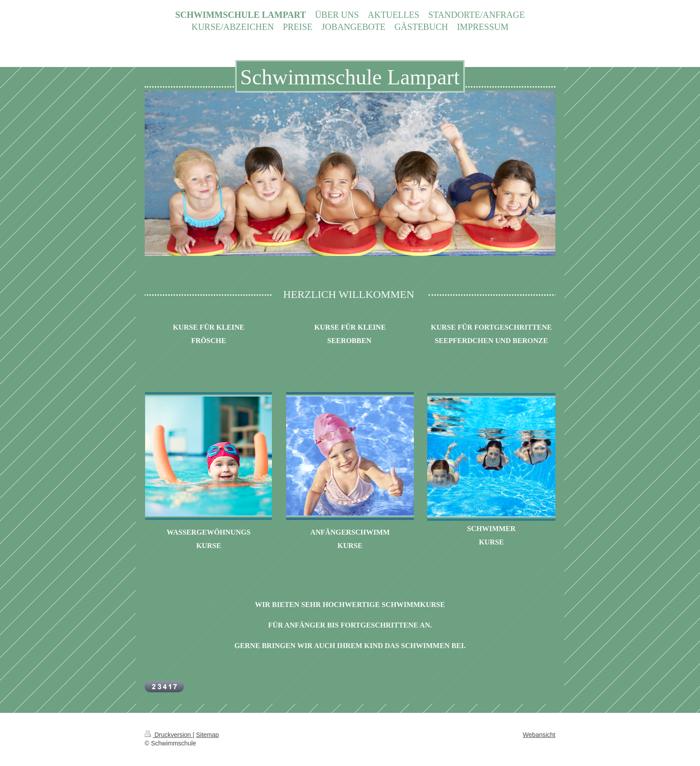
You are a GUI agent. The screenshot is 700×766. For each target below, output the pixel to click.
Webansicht (539, 735)
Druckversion (169, 735)
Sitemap (207, 735)
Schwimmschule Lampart (350, 77)
